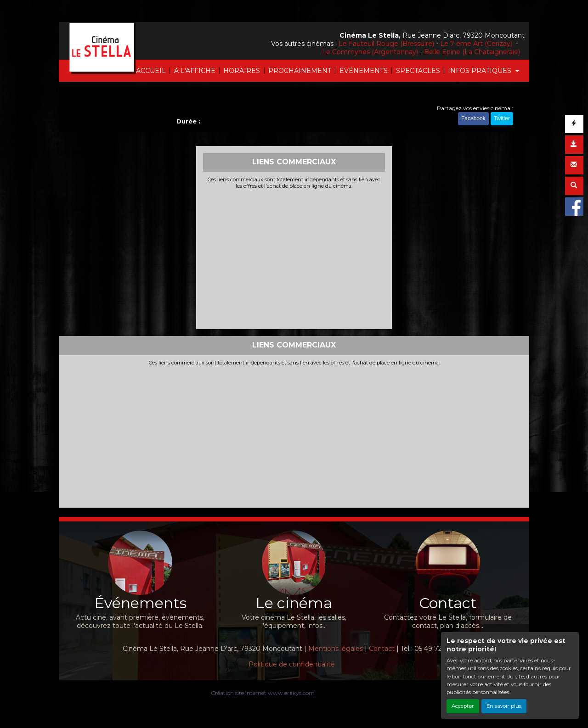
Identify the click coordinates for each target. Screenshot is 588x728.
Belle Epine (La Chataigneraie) (472, 52)
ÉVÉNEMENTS (364, 71)
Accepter (463, 706)
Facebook (473, 118)
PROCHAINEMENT (300, 71)
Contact (382, 649)
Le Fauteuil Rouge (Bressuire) (386, 44)
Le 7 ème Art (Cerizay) (477, 44)
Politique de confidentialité (292, 664)
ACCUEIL (151, 71)
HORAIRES (242, 71)
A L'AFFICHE (195, 71)
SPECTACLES (418, 71)
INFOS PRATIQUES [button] (481, 71)
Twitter (502, 118)
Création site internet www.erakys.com (263, 693)
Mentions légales (336, 649)
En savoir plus (504, 706)
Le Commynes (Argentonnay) (370, 52)
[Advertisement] (294, 258)
